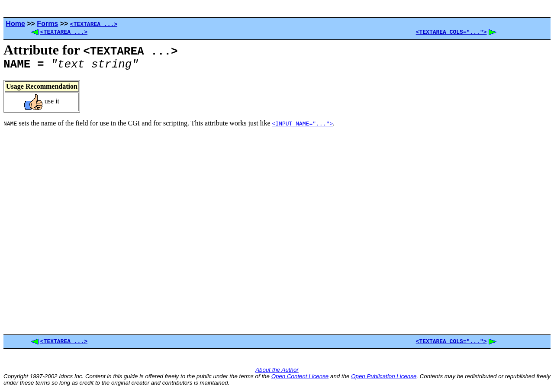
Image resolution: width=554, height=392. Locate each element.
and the (340, 379)
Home (15, 24)
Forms (47, 24)
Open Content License (300, 379)
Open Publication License (384, 379)
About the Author (277, 372)
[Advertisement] (482, 189)
